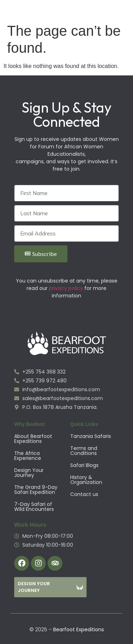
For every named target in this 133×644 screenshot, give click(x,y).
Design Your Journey (29, 473)
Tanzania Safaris (91, 436)
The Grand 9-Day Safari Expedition (36, 490)
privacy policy (66, 288)
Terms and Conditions (84, 451)
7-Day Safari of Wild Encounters (34, 507)
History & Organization (86, 480)
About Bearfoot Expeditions (33, 439)
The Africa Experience (28, 456)
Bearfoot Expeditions (79, 629)
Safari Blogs (84, 465)
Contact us (84, 494)
